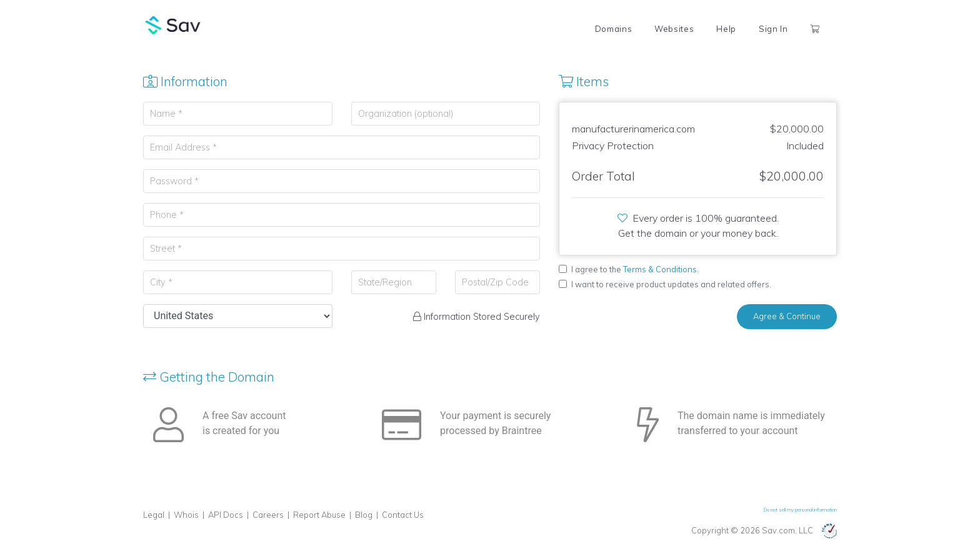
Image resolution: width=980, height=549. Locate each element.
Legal (154, 515)
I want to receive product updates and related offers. (671, 284)
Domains (613, 29)
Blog (364, 515)
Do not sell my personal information (800, 510)
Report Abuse (319, 515)
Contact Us (403, 515)
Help (726, 29)
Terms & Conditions (660, 269)
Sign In (773, 29)
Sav (173, 25)
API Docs (226, 515)
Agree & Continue (787, 316)
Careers (268, 515)
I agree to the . (635, 269)
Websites (674, 29)
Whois (186, 515)
